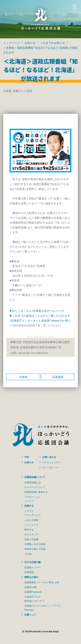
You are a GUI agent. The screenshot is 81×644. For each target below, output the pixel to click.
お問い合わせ (49, 457)
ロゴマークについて (35, 487)
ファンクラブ (31, 525)
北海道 (23, 377)
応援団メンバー (33, 567)
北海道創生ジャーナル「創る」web (42, 582)
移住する (29, 529)
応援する (29, 506)
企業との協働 (31, 539)
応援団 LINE (31, 587)
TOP (27, 457)
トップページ (11, 43)
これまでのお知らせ (52, 43)
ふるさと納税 (31, 520)
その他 (28, 554)
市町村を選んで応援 (35, 549)
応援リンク (30, 614)
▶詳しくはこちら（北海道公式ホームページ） (37, 311)
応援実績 (58, 377)
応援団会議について (35, 477)
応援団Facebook (33, 592)
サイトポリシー (50, 467)
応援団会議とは (33, 482)
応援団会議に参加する (36, 492)
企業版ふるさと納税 (35, 544)
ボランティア (31, 534)
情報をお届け (31, 577)
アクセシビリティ (52, 462)
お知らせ (30, 43)
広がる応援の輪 (33, 562)
